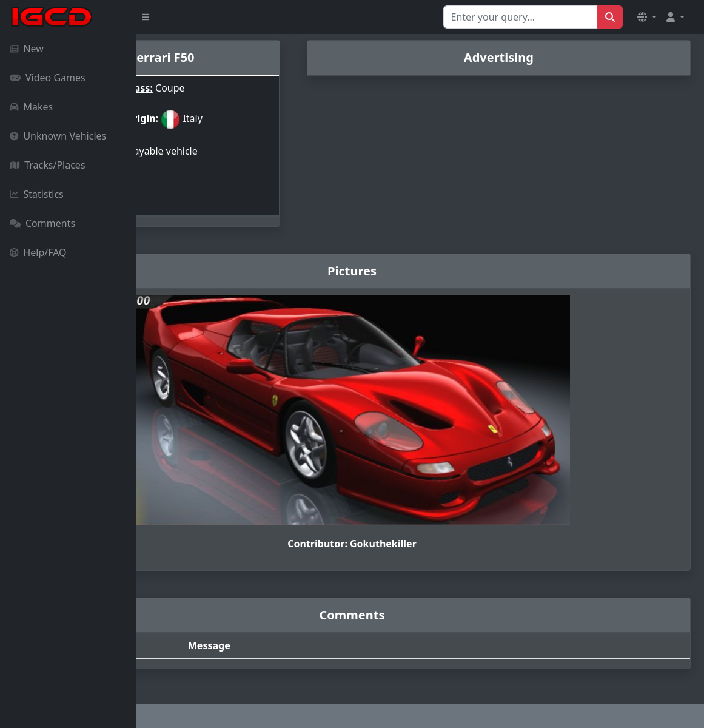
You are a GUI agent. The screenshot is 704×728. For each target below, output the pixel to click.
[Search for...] (521, 17)
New (27, 49)
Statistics (37, 194)
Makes (31, 107)
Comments (42, 223)
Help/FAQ (38, 252)
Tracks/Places (48, 165)
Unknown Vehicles (58, 136)
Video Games (48, 78)
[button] (647, 17)
